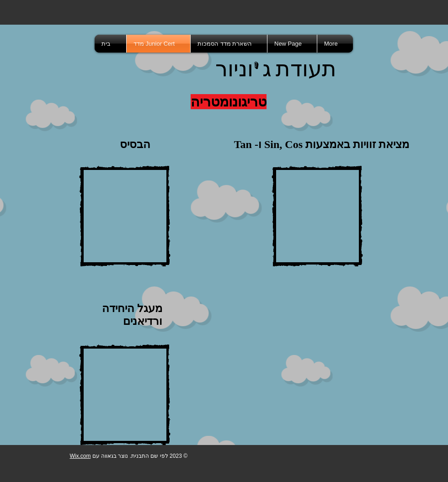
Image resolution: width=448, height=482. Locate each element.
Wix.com (80, 456)
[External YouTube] (125, 216)
